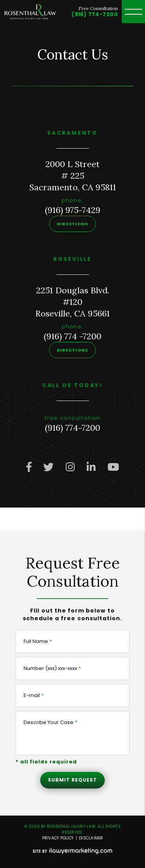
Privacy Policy (58, 838)
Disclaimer (91, 838)
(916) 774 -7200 (72, 336)
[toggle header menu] (133, 12)
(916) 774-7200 (95, 14)
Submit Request (72, 780)
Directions (72, 224)
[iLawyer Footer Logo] (72, 851)
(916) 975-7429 (73, 210)
